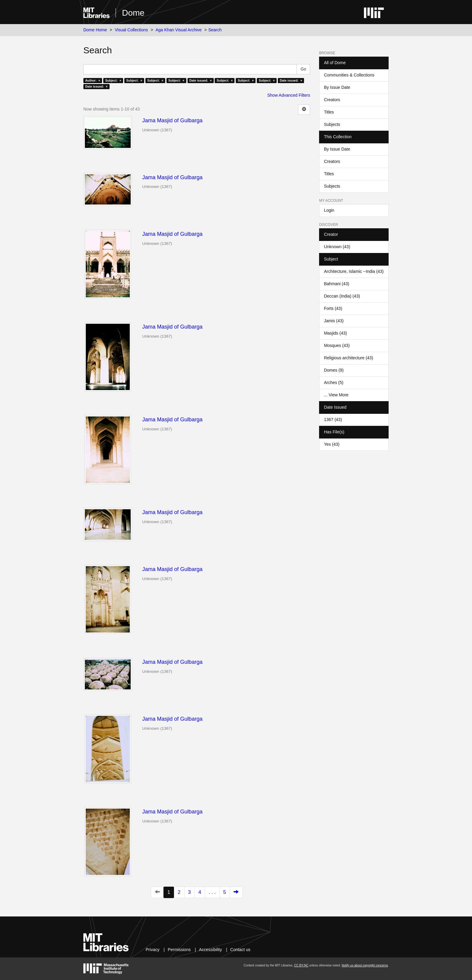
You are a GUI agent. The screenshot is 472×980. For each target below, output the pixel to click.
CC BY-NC (301, 965)
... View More (336, 395)
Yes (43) (332, 444)
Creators (332, 100)
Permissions (179, 950)
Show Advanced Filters (289, 95)
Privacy (153, 950)
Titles (329, 112)
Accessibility (210, 950)
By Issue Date (337, 87)
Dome (133, 13)
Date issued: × (200, 80)
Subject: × (113, 80)
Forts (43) (333, 308)
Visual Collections (131, 30)
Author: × (93, 80)
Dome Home (95, 30)
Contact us (240, 950)
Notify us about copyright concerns (365, 965)
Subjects (332, 124)
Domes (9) (334, 370)
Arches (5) (334, 382)
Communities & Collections (349, 75)
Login (329, 210)
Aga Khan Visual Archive (179, 30)
